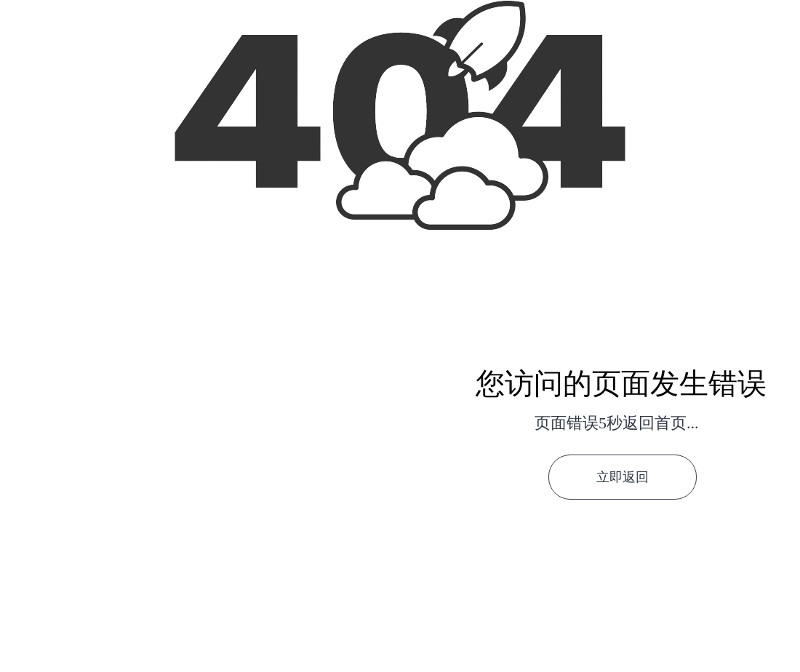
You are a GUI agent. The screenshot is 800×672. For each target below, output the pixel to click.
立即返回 (623, 477)
